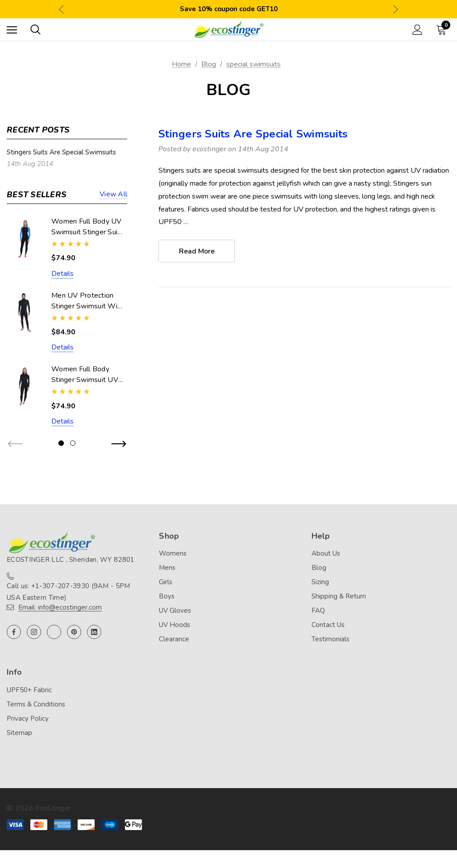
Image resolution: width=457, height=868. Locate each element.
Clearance (174, 639)
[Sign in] (418, 30)
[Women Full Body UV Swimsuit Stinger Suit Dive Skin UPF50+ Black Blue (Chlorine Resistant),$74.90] (25, 239)
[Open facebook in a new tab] (14, 632)
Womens (173, 553)
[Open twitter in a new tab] (54, 632)
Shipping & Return (339, 596)
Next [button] (396, 9)
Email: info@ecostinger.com (60, 607)
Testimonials (330, 639)
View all (113, 195)
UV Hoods (174, 625)
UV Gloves (175, 611)
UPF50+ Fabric (29, 690)
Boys (167, 596)
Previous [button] (61, 9)
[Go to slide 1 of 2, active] (61, 443)
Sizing (320, 582)
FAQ (318, 611)
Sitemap (19, 733)
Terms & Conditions (36, 704)
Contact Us (328, 625)
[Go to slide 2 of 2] (73, 443)
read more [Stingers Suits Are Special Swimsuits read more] (197, 251)
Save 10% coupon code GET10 (229, 9)
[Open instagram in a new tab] (34, 632)
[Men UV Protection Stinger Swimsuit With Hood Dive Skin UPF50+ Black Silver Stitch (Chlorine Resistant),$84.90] (25, 313)
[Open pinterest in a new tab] (74, 632)
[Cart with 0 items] (443, 29)
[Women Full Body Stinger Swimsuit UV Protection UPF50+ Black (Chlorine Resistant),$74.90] (25, 386)
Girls (166, 582)
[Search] (35, 29)
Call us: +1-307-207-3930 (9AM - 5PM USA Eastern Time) (69, 592)
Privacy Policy (28, 718)
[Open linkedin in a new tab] (94, 632)
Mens (167, 568)
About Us (326, 553)
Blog (319, 568)
